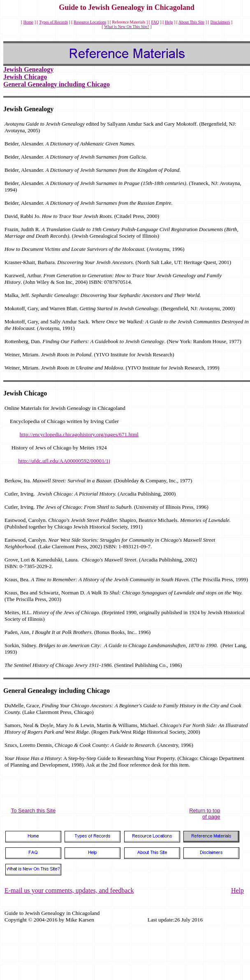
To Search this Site (33, 810)
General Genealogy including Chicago (57, 84)
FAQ (155, 22)
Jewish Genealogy (28, 69)
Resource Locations (90, 22)
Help (169, 22)
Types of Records (53, 22)
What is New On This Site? (127, 27)
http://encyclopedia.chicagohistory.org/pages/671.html (79, 434)
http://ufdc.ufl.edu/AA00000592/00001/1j (64, 461)
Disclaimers (220, 22)
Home (28, 22)
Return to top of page (205, 814)
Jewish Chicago (25, 77)
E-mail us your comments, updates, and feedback (69, 890)
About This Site (191, 22)
